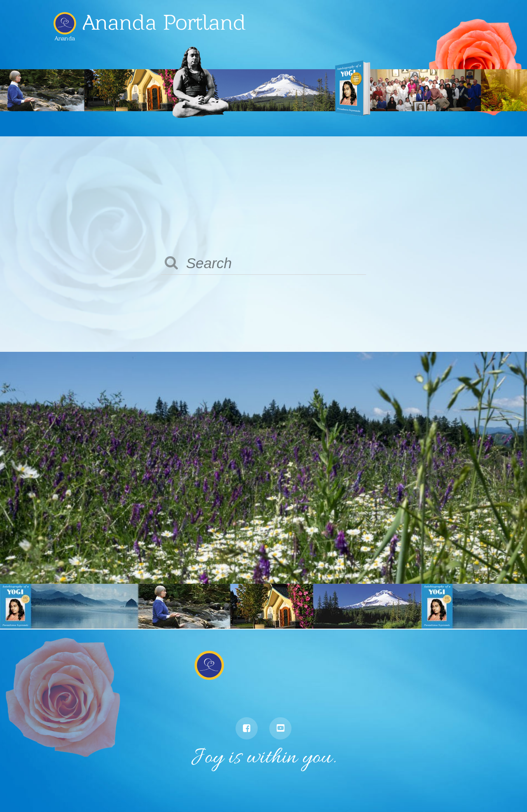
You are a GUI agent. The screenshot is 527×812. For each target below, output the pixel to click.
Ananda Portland (164, 22)
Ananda (65, 35)
